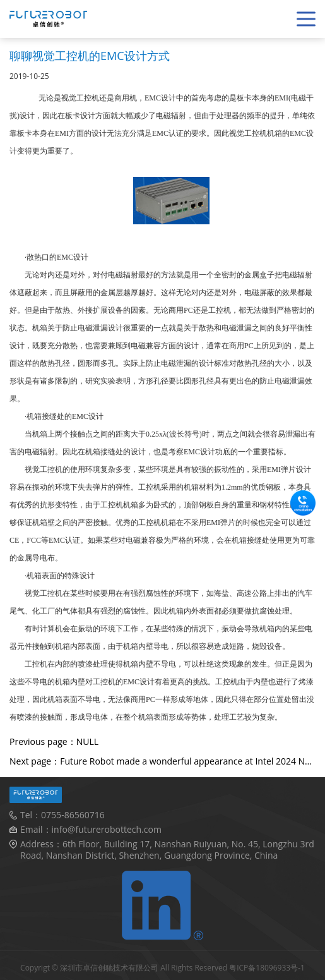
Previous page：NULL (54, 741)
